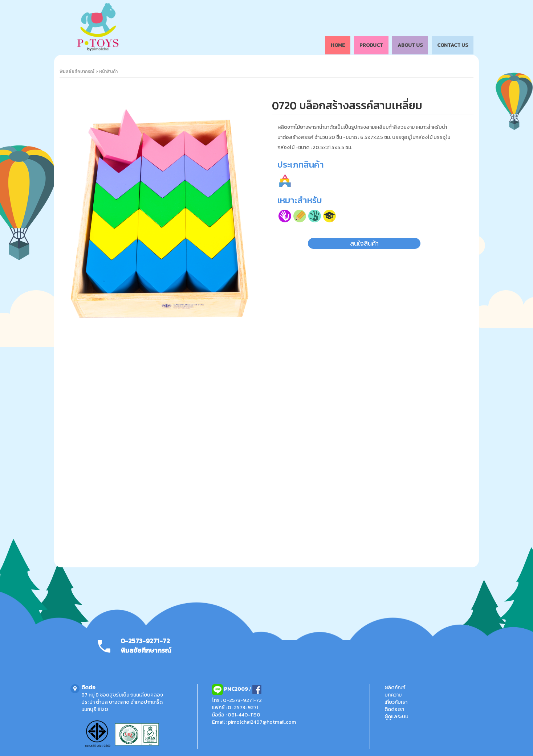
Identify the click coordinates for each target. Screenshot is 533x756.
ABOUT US (410, 45)
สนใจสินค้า (364, 243)
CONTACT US (453, 45)
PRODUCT (371, 45)
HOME (338, 45)
